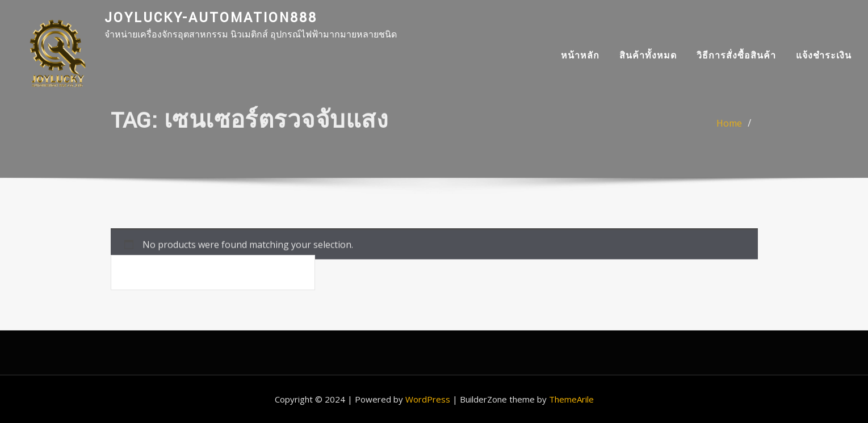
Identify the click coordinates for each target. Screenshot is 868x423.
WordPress (428, 399)
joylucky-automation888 (211, 18)
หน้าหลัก (580, 55)
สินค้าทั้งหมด (648, 55)
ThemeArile (571, 399)
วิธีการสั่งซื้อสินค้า (736, 55)
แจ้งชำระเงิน (824, 55)
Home (729, 128)
